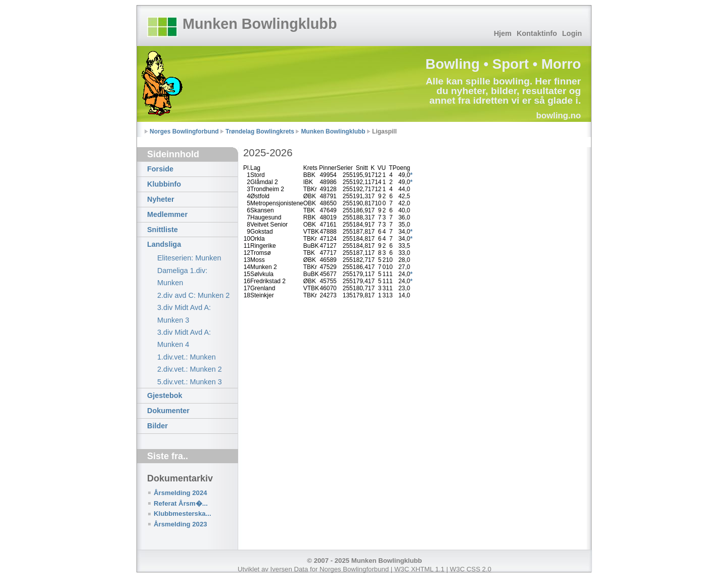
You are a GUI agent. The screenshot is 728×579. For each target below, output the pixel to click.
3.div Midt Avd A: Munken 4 (184, 338)
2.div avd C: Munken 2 (193, 295)
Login (572, 33)
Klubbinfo (164, 184)
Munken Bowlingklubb (260, 24)
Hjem (503, 33)
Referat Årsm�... (181, 503)
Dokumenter (168, 411)
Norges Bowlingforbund (184, 131)
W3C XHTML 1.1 (419, 569)
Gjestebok (165, 395)
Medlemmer (167, 214)
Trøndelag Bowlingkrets (260, 131)
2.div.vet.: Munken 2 (190, 369)
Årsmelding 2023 (180, 524)
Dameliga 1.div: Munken (182, 277)
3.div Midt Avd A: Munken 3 (184, 314)
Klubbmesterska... (183, 514)
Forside (160, 169)
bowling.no (558, 116)
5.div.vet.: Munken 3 (190, 382)
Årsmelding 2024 (180, 493)
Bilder (157, 426)
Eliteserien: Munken (189, 258)
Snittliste (163, 230)
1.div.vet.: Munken (187, 357)
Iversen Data (289, 569)
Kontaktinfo (537, 33)
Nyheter (161, 199)
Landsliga (164, 244)
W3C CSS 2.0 (471, 569)
